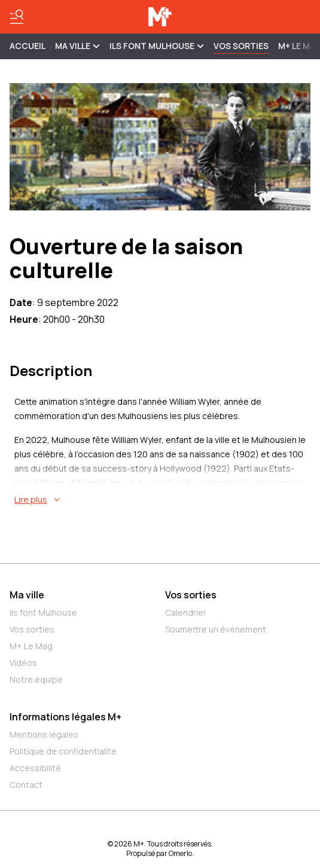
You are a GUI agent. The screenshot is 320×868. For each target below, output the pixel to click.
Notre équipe (36, 679)
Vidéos (23, 663)
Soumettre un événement (216, 629)
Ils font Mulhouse (43, 612)
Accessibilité (35, 768)
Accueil (28, 46)
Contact (26, 785)
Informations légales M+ (65, 717)
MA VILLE (77, 46)
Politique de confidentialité (63, 751)
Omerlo (180, 853)
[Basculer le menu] (17, 17)
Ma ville (27, 595)
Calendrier (186, 612)
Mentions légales (44, 734)
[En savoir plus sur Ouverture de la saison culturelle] (162, 500)
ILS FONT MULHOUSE (157, 46)
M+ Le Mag (31, 646)
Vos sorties (241, 46)
